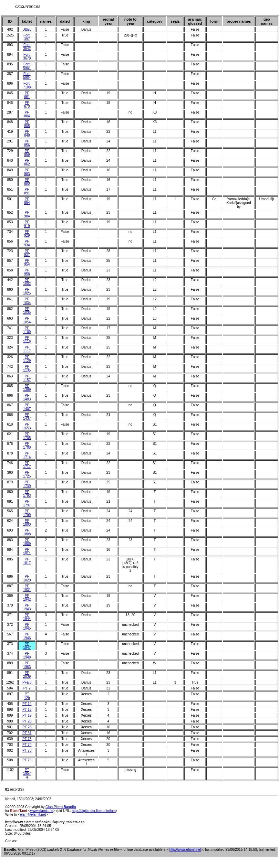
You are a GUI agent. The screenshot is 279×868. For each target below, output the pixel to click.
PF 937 (27, 253)
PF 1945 (27, 626)
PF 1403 (27, 397)
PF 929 (27, 234)
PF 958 (27, 272)
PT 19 (27, 715)
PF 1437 (27, 417)
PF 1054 (27, 320)
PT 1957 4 (27, 774)
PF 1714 (27, 455)
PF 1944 (27, 617)
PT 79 (27, 760)
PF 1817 (27, 561)
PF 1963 (27, 665)
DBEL (27, 29)
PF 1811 (27, 551)
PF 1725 (27, 474)
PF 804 (27, 114)
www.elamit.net (42, 811)
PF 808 (27, 124)
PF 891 (27, 191)
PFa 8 (27, 682)
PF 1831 (27, 588)
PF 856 (27, 143)
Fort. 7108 (27, 85)
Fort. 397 (27, 37)
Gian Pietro (61, 807)
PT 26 (27, 727)
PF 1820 (27, 578)
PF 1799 (27, 513)
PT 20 (27, 721)
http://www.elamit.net (185, 850)
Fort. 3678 (27, 56)
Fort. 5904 (27, 76)
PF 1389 (27, 388)
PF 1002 (27, 282)
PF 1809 (27, 542)
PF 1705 (27, 436)
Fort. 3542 (27, 47)
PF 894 (27, 201)
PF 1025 (27, 291)
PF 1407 (27, 407)
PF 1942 (27, 598)
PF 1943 (27, 607)
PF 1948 (27, 655)
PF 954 (27, 262)
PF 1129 (27, 359)
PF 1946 (27, 636)
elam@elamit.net (33, 815)
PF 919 (27, 224)
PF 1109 (27, 330)
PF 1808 (27, 532)
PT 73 (27, 739)
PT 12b (27, 696)
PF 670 (27, 105)
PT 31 (27, 733)
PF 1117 (27, 349)
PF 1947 (27, 646)
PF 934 (27, 243)
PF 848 (27, 133)
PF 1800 (27, 523)
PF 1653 (27, 426)
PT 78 (27, 751)
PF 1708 (27, 446)
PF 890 (27, 182)
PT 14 (27, 704)
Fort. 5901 (27, 66)
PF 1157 (27, 378)
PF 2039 (27, 675)
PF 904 (27, 214)
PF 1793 (27, 494)
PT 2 (27, 688)
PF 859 (27, 153)
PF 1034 (27, 301)
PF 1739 (27, 484)
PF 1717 (27, 465)
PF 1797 (27, 503)
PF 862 (27, 162)
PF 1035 (27, 311)
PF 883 (27, 172)
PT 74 (27, 745)
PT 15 (27, 710)
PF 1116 (27, 340)
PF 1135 (27, 368)
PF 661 (27, 95)
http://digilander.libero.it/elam (94, 811)
